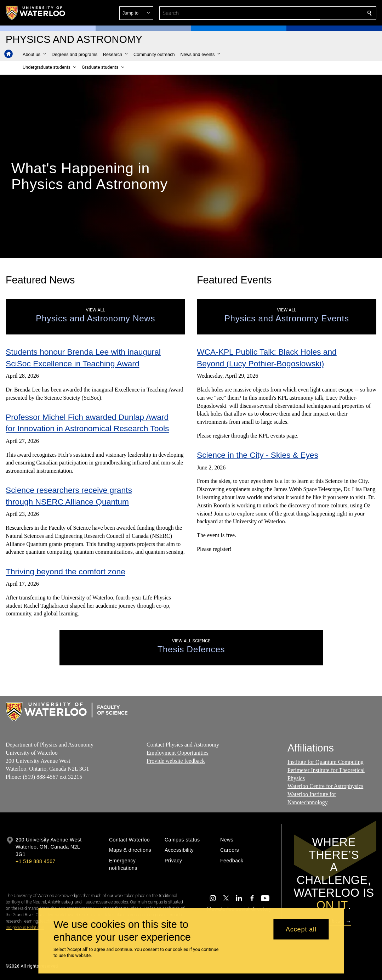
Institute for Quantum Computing (326, 762)
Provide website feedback (176, 761)
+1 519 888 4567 (35, 861)
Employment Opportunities (178, 753)
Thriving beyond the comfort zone (65, 571)
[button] (318, 13)
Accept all (301, 929)
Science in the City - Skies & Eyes (258, 455)
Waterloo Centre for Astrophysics (325, 786)
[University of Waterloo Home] (36, 13)
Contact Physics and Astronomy (183, 745)
